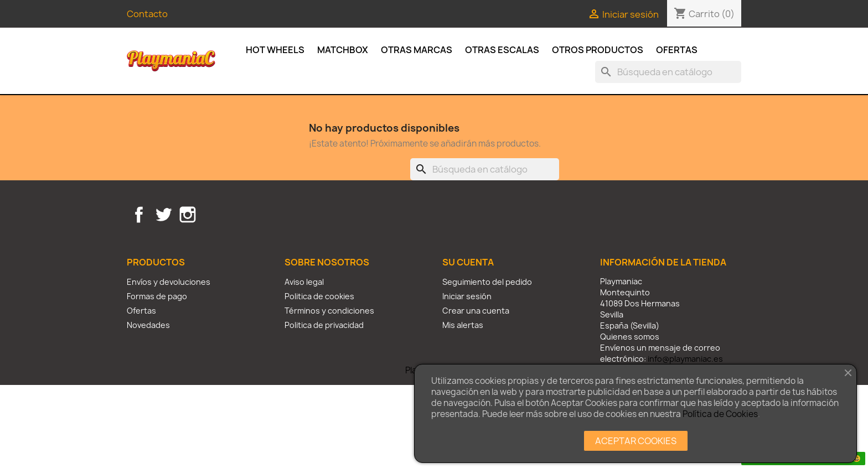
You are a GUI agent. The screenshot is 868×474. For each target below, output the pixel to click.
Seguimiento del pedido (487, 282)
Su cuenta (468, 262)
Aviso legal (304, 282)
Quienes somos (630, 337)
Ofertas (677, 50)
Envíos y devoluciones (169, 282)
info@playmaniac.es (685, 359)
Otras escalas (502, 50)
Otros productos (598, 50)
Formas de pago (157, 296)
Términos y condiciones (329, 311)
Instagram (188, 215)
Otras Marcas (417, 50)
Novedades (148, 325)
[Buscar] (668, 72)
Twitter (163, 215)
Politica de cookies (319, 296)
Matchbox (343, 50)
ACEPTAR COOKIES (636, 441)
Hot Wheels (275, 50)
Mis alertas (463, 325)
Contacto (147, 14)
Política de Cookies (720, 414)
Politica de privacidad (324, 325)
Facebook (139, 215)
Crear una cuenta (476, 311)
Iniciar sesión (467, 296)
